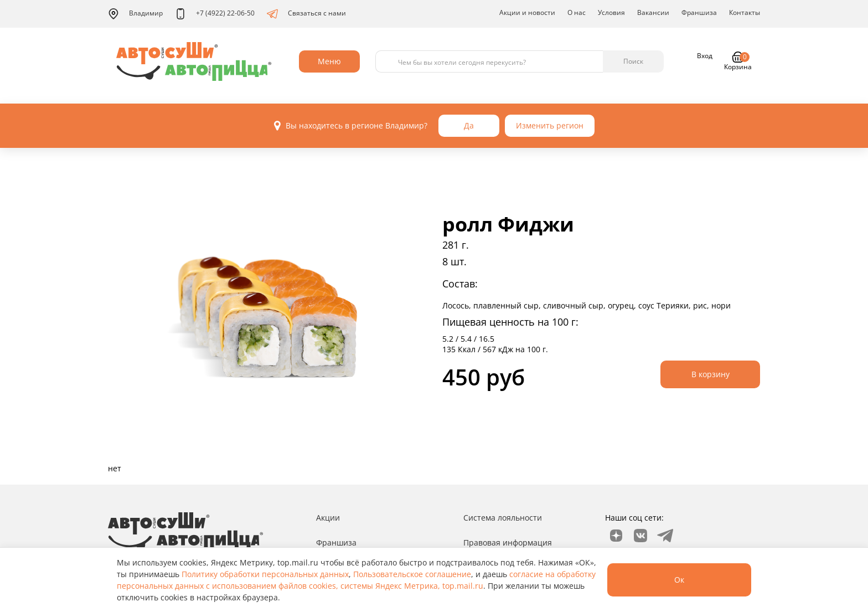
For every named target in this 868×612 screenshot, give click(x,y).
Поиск (633, 61)
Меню (329, 61)
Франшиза (699, 12)
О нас (577, 12)
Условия (611, 12)
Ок (679, 580)
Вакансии (653, 12)
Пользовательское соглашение (412, 574)
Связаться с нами (306, 14)
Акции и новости (527, 12)
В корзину (711, 374)
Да (469, 125)
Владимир (135, 14)
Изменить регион (550, 125)
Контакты (745, 12)
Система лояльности (503, 518)
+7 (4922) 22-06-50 (215, 14)
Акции (328, 518)
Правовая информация (508, 542)
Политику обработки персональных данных (265, 574)
